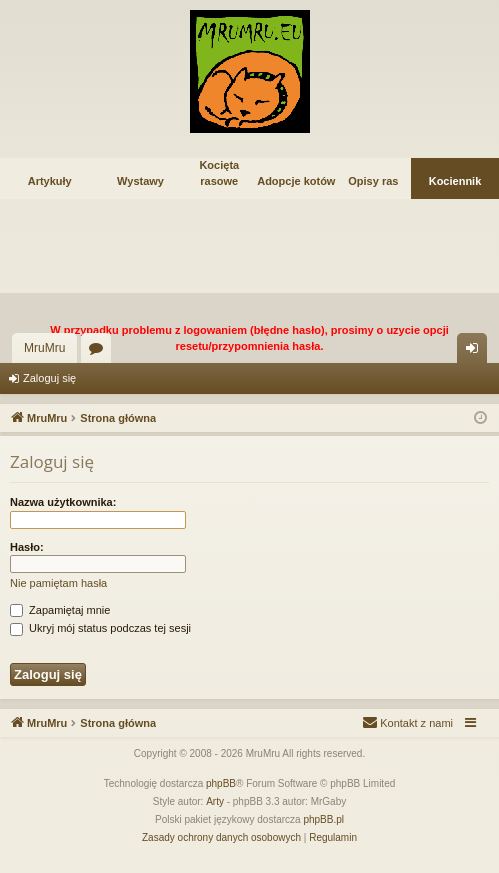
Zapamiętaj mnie (60, 610)
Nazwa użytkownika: (63, 502)
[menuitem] (407, 723)
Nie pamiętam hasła (58, 583)
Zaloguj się (49, 378)
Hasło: (27, 547)
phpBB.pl (323, 819)
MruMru (44, 348)
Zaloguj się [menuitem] (476, 352)
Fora (100, 352)
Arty (215, 801)
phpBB (221, 783)
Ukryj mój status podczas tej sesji (100, 628)
